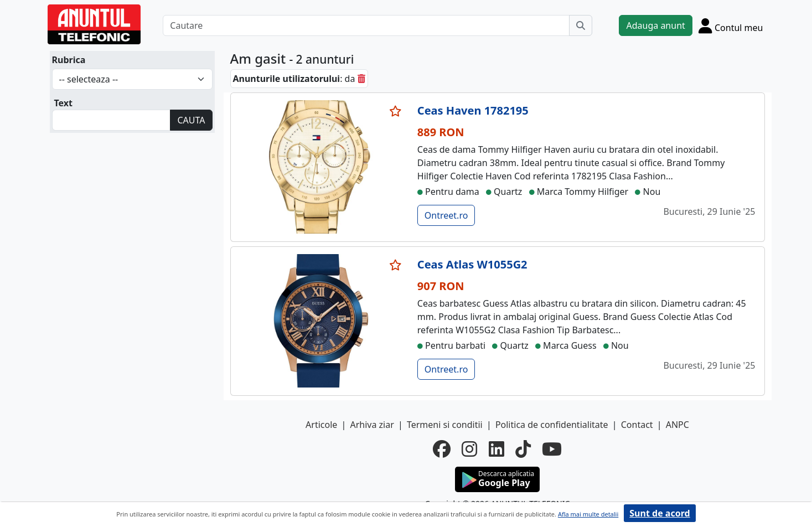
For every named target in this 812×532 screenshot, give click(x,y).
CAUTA (191, 120)
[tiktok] (523, 449)
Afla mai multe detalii (588, 514)
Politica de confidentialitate (552, 425)
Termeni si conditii (445, 425)
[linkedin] (496, 449)
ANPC (677, 425)
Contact (637, 425)
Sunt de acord (660, 513)
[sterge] (361, 79)
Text (64, 103)
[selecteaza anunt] (396, 111)
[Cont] (731, 25)
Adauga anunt (655, 25)
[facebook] (442, 449)
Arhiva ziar (372, 425)
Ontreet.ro (446, 215)
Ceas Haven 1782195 (473, 110)
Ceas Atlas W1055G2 (472, 264)
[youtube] (552, 449)
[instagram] (469, 449)
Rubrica (69, 60)
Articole (321, 425)
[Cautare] (366, 25)
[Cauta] (581, 25)
